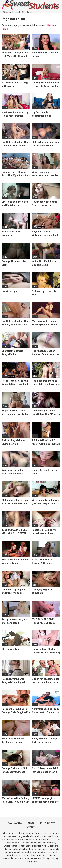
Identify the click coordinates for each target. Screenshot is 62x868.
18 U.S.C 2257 (47, 823)
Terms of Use (15, 823)
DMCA (31, 823)
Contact (31, 827)
